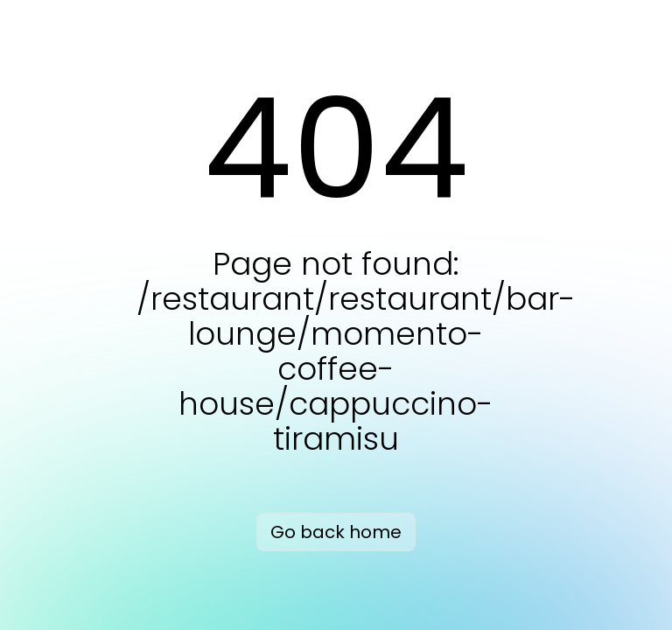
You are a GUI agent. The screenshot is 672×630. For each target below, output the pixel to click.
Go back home (336, 532)
